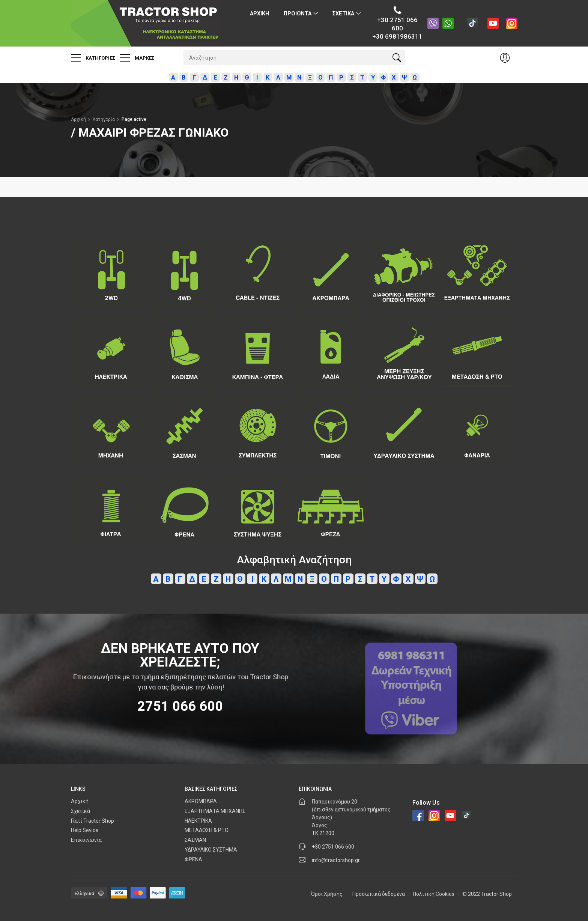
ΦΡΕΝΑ (193, 859)
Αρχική (78, 119)
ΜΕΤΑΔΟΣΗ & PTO (207, 830)
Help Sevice (85, 830)
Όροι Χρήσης (327, 894)
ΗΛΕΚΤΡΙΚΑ (198, 821)
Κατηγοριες (93, 58)
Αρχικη (259, 14)
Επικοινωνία (86, 840)
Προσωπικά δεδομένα (379, 894)
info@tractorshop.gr (336, 860)
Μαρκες (137, 58)
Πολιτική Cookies (434, 894)
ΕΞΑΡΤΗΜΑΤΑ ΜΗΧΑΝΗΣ (215, 811)
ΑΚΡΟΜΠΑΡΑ (201, 801)
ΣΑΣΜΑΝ (195, 840)
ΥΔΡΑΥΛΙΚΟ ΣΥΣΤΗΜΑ (211, 850)
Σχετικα (343, 14)
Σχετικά (80, 811)
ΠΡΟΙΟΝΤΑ (298, 14)
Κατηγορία (104, 119)
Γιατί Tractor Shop (92, 821)
